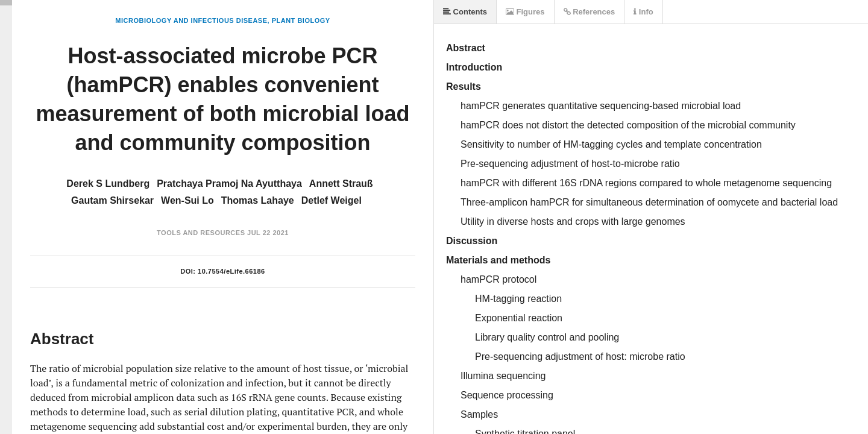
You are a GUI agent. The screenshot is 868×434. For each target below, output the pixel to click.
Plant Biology (301, 20)
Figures (525, 12)
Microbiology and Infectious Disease (191, 20)
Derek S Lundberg (108, 184)
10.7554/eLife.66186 (231, 271)
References (590, 12)
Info (643, 12)
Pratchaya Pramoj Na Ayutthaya (229, 184)
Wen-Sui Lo (187, 200)
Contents (465, 12)
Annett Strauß (341, 184)
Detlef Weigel (332, 200)
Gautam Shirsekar (112, 200)
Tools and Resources (201, 233)
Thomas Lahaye (258, 200)
